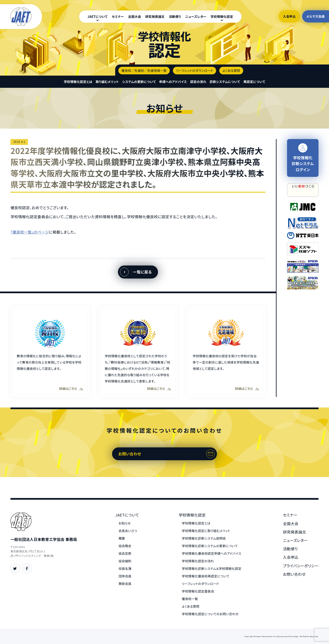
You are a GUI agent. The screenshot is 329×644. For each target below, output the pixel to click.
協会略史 (125, 546)
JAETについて (98, 16)
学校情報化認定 (222, 16)
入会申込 (289, 16)
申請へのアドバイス (173, 82)
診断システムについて (225, 82)
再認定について (254, 82)
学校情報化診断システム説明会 (204, 538)
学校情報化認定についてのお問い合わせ (210, 614)
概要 (122, 538)
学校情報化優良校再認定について (206, 576)
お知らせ (125, 523)
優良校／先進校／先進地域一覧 (144, 70)
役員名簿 (125, 568)
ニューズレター (196, 16)
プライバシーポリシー (301, 566)
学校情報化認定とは (78, 82)
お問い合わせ (130, 454)
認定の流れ (198, 82)
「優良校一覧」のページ (30, 232)
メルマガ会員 (316, 16)
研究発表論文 (155, 16)
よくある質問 (231, 70)
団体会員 (125, 576)
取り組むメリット (107, 82)
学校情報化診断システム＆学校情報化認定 (212, 568)
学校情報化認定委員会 (198, 591)
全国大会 (135, 16)
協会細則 (125, 561)
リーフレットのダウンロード (195, 70)
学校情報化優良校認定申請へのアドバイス (212, 553)
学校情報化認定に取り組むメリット (206, 531)
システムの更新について (139, 82)
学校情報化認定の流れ (198, 561)
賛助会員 (125, 584)
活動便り (175, 16)
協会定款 (125, 553)
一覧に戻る (142, 272)
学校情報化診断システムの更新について (210, 546)
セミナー (118, 16)
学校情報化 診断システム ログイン (303, 158)
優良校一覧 (190, 599)
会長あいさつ (128, 531)
